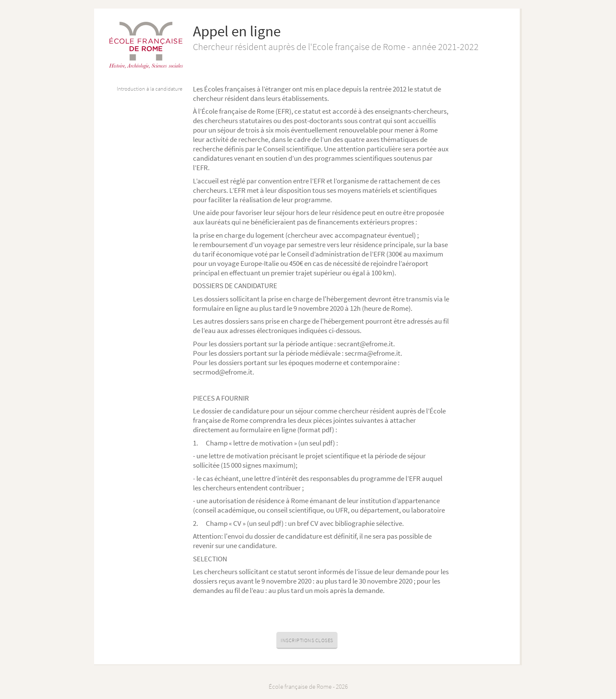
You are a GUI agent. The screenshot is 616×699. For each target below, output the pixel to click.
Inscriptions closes (307, 640)
